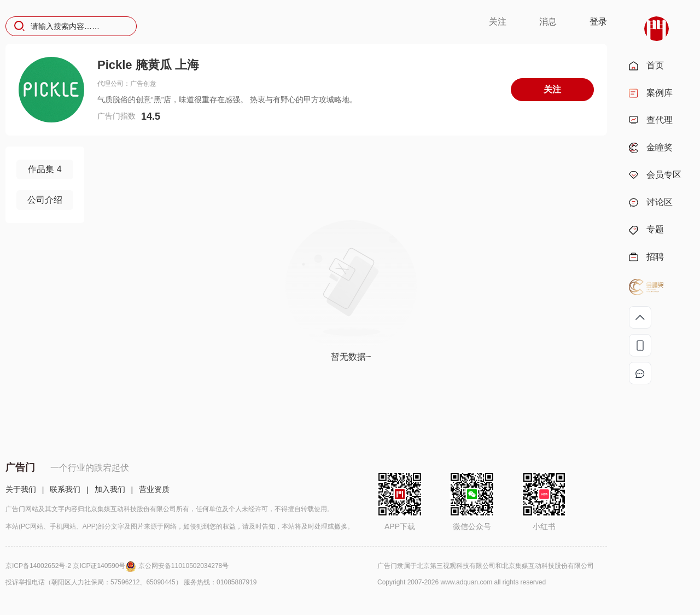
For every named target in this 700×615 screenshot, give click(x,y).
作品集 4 (45, 169)
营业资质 (154, 489)
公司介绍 (45, 200)
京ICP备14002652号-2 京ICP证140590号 (72, 566)
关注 (498, 22)
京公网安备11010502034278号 (183, 566)
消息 (548, 22)
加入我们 (110, 489)
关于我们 (21, 489)
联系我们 (65, 489)
